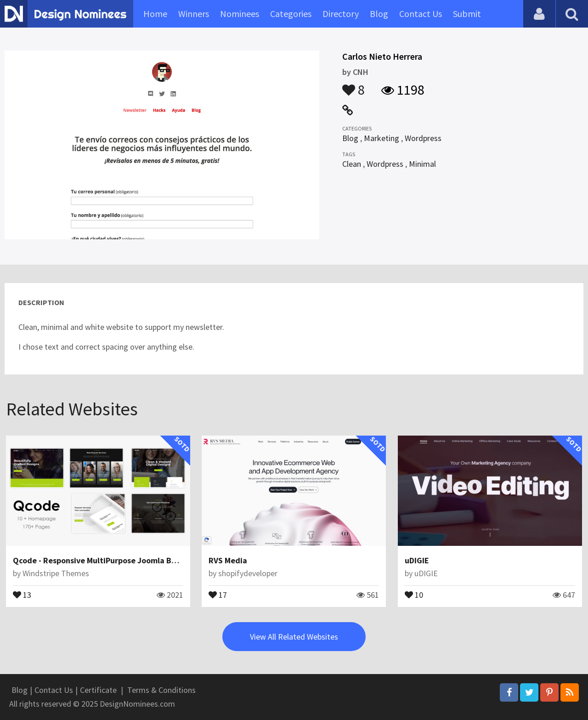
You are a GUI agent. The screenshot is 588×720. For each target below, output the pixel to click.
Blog (379, 14)
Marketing (382, 138)
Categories (291, 14)
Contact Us (421, 14)
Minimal (422, 164)
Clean (352, 164)
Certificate (98, 690)
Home (155, 14)
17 (218, 594)
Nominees (240, 14)
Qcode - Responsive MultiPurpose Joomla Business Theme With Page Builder (153, 560)
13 (22, 594)
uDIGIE (417, 560)
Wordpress (423, 138)
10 (414, 594)
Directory (341, 14)
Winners (194, 14)
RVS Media (228, 560)
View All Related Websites (294, 637)
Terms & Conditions (161, 690)
